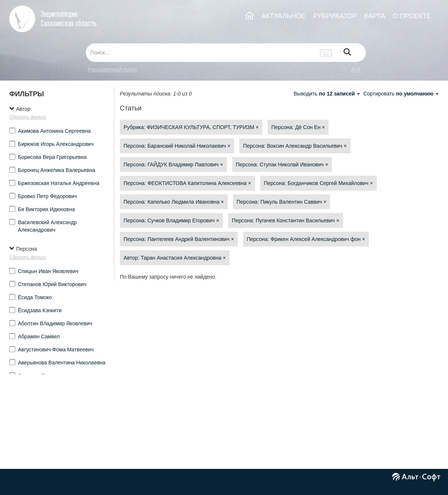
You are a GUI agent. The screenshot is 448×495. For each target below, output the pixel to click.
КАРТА (375, 16)
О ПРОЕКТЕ (412, 16)
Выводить (327, 94)
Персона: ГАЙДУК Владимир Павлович (173, 165)
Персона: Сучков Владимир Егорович (171, 220)
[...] (201, 53)
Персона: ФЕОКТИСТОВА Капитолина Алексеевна (187, 183)
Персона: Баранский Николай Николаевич (177, 146)
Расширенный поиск (112, 69)
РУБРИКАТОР (335, 16)
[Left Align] (347, 53)
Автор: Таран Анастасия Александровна (175, 258)
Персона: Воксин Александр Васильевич (295, 146)
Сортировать (401, 94)
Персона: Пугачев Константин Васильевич (286, 220)
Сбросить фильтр (28, 117)
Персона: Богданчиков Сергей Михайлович (318, 183)
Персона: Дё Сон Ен (298, 127)
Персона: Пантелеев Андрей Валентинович (179, 239)
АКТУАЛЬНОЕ (284, 16)
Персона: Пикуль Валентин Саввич (282, 202)
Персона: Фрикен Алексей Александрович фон (306, 239)
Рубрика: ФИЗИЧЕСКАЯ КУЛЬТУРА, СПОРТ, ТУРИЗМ (191, 127)
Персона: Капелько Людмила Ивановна (174, 202)
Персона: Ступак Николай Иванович (282, 165)
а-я (356, 69)
